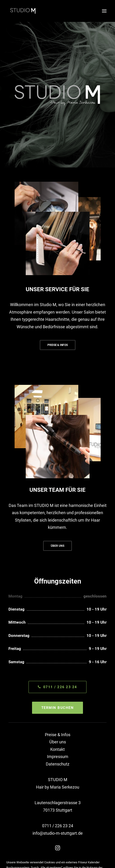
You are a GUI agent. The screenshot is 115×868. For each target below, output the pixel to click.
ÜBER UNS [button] (57, 546)
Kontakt (57, 749)
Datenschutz (58, 764)
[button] (104, 11)
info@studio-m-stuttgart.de (58, 833)
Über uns (58, 742)
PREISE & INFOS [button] (57, 345)
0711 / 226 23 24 (58, 826)
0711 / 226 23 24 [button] (57, 687)
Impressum (58, 757)
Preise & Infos (58, 735)
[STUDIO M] (23, 11)
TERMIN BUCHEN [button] (58, 708)
